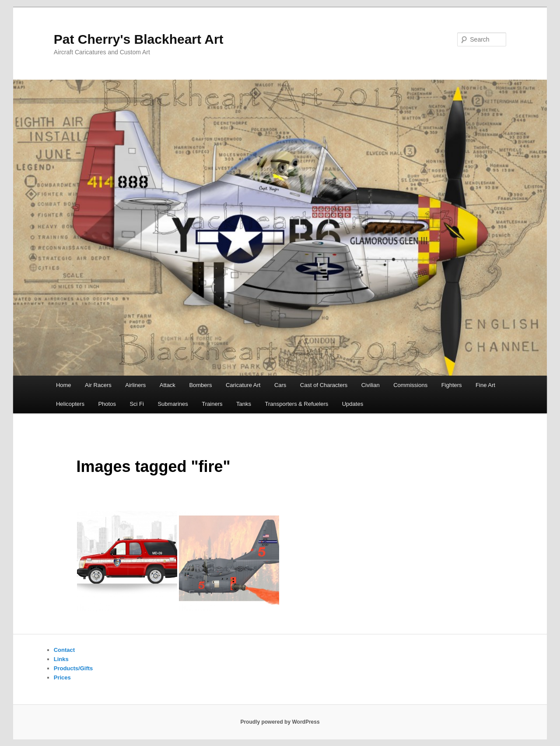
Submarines (173, 404)
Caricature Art (243, 385)
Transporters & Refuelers (296, 404)
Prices (62, 677)
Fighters (452, 385)
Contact (64, 650)
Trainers (212, 404)
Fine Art (485, 385)
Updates (353, 404)
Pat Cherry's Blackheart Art (139, 39)
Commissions (410, 385)
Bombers (200, 385)
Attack (168, 385)
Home (64, 385)
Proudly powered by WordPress (280, 722)
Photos (107, 404)
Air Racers (98, 385)
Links (61, 659)
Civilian (371, 385)
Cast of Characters (324, 385)
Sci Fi (137, 404)
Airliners (135, 385)
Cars (280, 385)
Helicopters (70, 404)
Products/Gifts (73, 668)
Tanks (244, 404)
